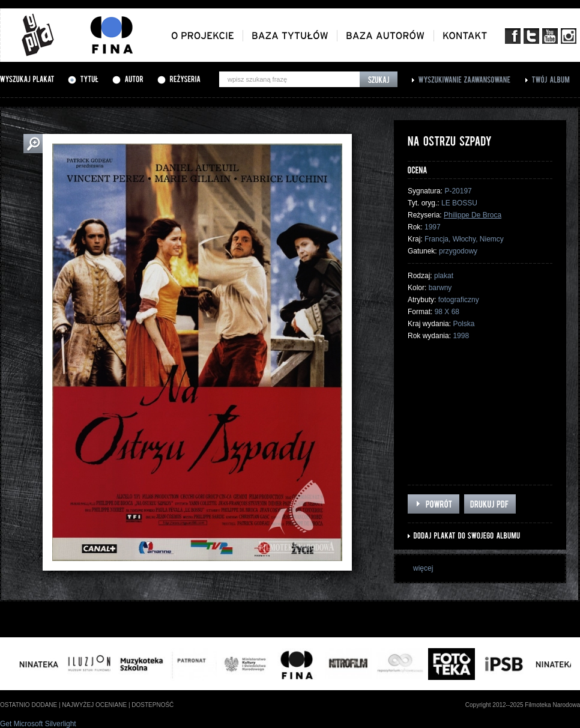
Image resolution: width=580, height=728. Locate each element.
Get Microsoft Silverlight (38, 724)
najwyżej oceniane (94, 705)
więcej (423, 568)
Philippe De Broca (473, 215)
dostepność (153, 705)
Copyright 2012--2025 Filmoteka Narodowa (523, 705)
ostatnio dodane (29, 705)
